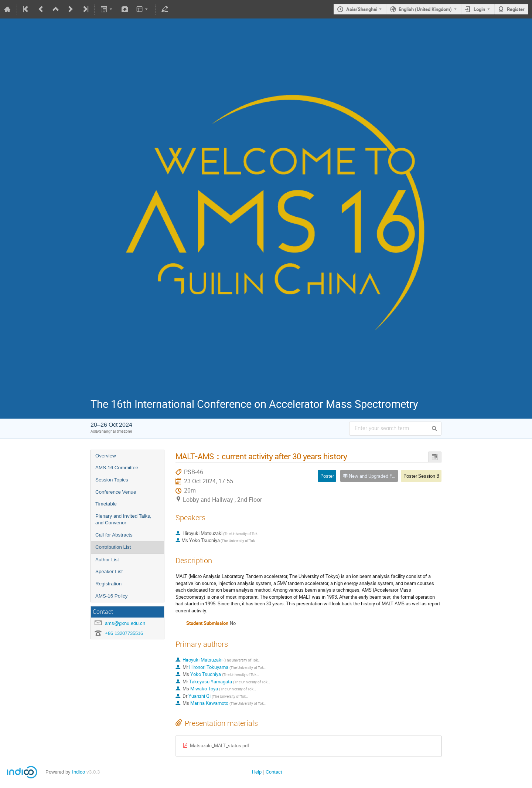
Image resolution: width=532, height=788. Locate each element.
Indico (79, 772)
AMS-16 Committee (117, 468)
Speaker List (109, 571)
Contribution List (113, 547)
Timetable (106, 504)
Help (257, 772)
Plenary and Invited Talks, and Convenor (123, 520)
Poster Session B (421, 476)
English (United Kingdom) (425, 9)
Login (479, 9)
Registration (108, 584)
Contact (274, 772)
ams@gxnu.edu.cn (125, 623)
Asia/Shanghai (362, 9)
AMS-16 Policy (111, 596)
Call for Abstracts (114, 535)
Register (516, 9)
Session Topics (112, 480)
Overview (106, 456)
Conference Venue (116, 492)
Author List (107, 560)
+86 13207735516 (124, 633)
